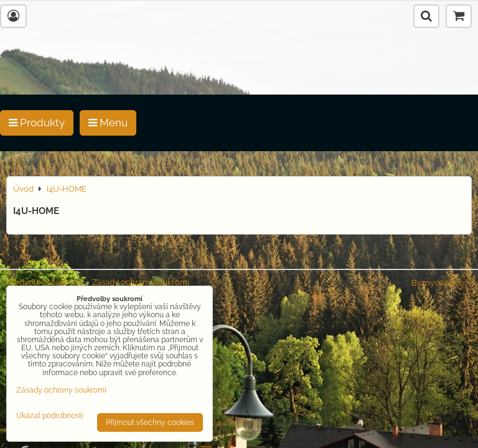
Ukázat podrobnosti (50, 416)
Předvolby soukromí (45, 282)
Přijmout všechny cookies (150, 422)
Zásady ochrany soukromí (141, 282)
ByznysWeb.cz (438, 283)
